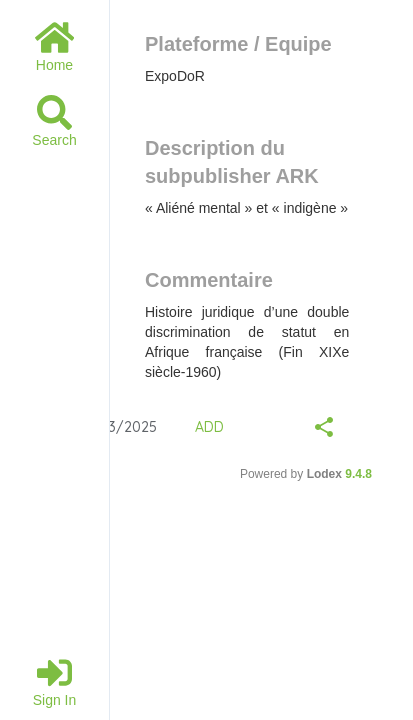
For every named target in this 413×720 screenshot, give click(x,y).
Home (54, 46)
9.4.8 (358, 474)
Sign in (55, 681)
